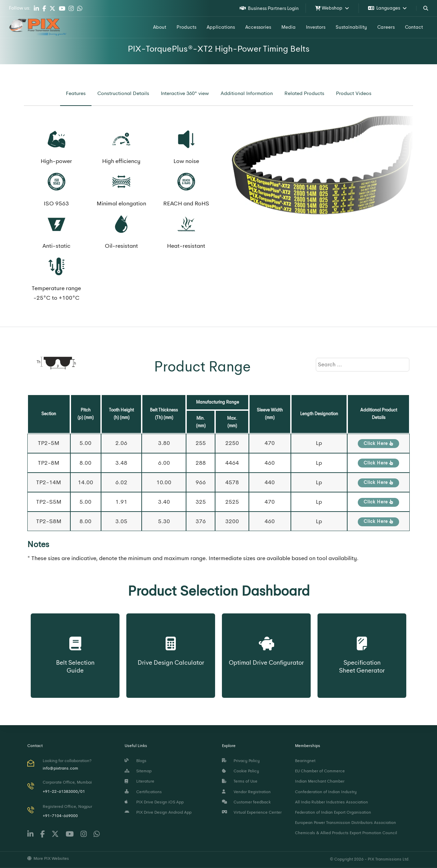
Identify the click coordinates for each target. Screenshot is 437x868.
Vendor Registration (246, 792)
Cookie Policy (241, 771)
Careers (386, 27)
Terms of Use (240, 781)
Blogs (136, 761)
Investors (316, 27)
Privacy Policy (241, 761)
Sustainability (351, 27)
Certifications (143, 792)
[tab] (76, 93)
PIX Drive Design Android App (158, 812)
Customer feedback (246, 802)
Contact (414, 27)
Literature (139, 781)
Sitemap (138, 771)
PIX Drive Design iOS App (154, 802)
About (160, 27)
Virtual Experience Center (252, 812)
